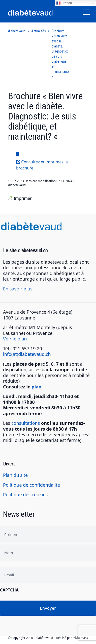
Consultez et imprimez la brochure (42, 165)
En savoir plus (18, 289)
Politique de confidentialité (31, 485)
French (64, 3)
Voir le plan (15, 339)
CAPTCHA (9, 590)
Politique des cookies (25, 494)
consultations (26, 423)
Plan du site (15, 475)
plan (36, 387)
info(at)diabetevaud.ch (27, 354)
